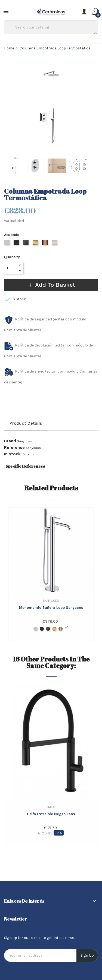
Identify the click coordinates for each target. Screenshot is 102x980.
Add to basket (51, 285)
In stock (12, 454)
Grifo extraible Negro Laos (51, 814)
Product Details (26, 423)
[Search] (51, 27)
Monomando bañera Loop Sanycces (51, 608)
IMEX (51, 807)
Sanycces (24, 441)
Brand (10, 441)
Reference (14, 448)
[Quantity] (11, 268)
